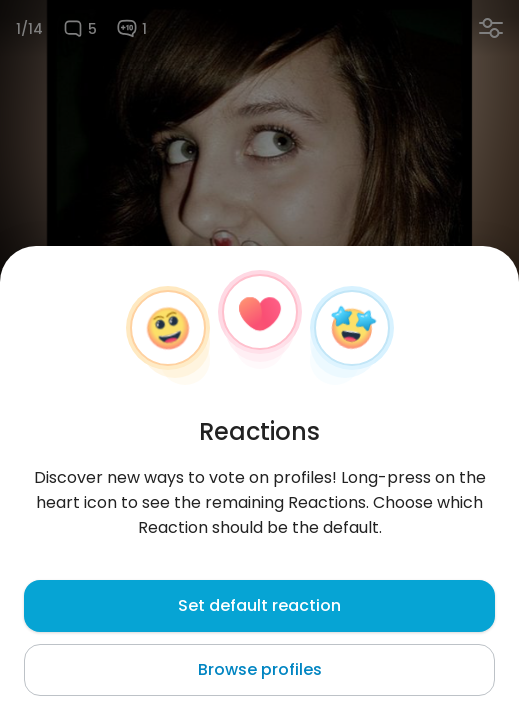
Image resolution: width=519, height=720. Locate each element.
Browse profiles (260, 669)
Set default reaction (259, 605)
